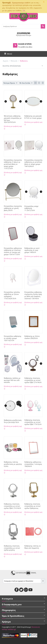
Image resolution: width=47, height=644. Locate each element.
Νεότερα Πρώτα (10, 83)
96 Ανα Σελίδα (26, 83)
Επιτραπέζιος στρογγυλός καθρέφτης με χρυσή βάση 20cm (13, 208)
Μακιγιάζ (14, 61)
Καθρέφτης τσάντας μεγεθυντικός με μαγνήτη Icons (13, 464)
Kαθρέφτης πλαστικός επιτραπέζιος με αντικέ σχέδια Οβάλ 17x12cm (33, 422)
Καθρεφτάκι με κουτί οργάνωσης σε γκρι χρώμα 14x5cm (32, 250)
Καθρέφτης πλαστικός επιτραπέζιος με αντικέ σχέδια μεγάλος (12, 548)
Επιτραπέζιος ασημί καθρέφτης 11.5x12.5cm (31, 208)
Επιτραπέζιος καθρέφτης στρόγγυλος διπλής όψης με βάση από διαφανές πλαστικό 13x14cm (33, 295)
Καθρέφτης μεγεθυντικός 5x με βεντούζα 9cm (13, 421)
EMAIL (31, 573)
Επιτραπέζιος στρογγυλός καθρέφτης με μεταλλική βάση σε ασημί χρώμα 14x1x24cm (33, 163)
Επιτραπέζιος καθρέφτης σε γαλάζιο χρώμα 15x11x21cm (13, 338)
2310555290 (18, 573)
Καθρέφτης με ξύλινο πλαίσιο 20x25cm (32, 337)
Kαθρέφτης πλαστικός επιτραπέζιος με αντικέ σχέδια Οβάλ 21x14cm (33, 380)
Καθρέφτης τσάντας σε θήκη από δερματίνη (33, 547)
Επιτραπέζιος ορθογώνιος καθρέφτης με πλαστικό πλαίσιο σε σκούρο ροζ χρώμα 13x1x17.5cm (13, 251)
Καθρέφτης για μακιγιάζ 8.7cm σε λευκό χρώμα (33, 117)
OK (24, 10)
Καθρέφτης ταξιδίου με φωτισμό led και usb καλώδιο (12, 380)
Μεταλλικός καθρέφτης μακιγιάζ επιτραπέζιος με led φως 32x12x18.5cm (13, 119)
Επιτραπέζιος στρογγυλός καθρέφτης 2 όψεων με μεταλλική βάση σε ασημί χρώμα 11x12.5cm (13, 164)
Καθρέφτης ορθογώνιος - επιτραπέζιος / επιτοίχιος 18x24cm (33, 464)
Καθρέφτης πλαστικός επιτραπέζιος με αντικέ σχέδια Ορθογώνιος (32, 506)
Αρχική (5, 61)
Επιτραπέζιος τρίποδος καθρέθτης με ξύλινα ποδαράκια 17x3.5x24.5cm (12, 295)
